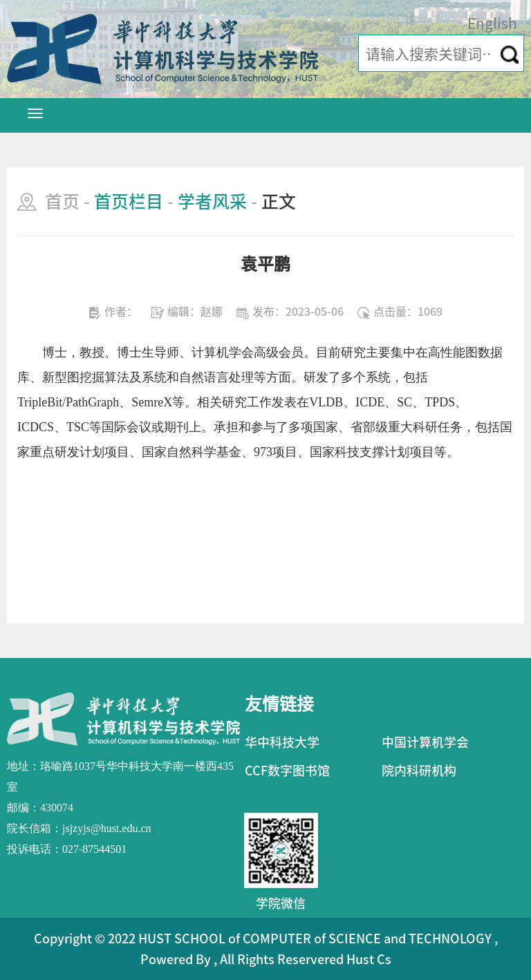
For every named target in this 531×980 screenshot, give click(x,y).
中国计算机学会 (425, 742)
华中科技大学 (282, 742)
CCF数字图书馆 (287, 771)
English (492, 24)
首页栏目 (129, 201)
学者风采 (212, 201)
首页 (62, 201)
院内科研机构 (419, 771)
